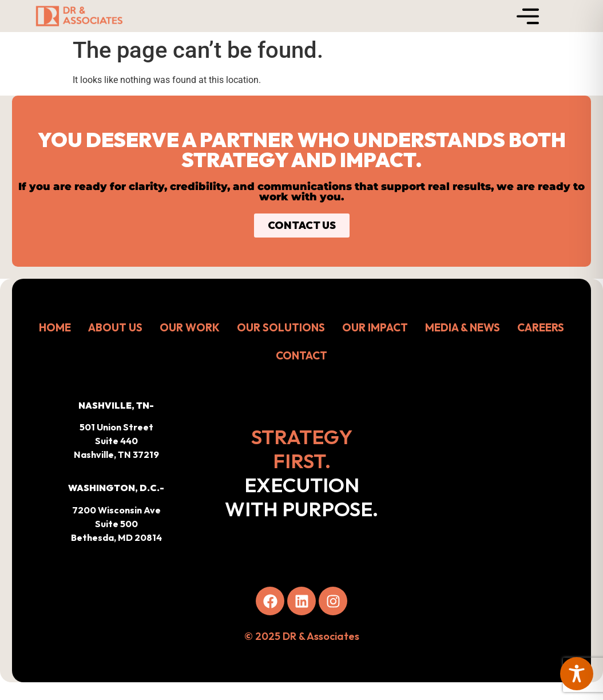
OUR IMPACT (375, 327)
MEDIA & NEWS (463, 327)
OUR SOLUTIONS (281, 327)
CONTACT (301, 355)
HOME (55, 327)
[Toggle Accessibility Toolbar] (577, 674)
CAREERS (541, 327)
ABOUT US (115, 327)
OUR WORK (190, 327)
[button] (116, 512)
